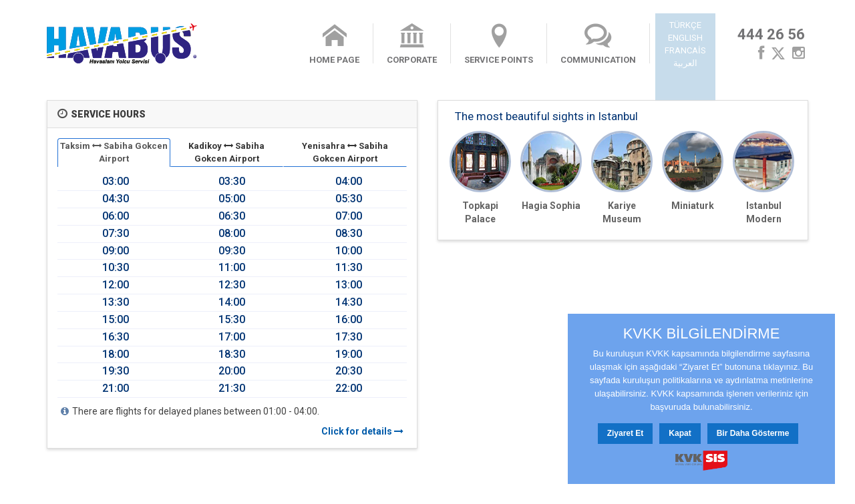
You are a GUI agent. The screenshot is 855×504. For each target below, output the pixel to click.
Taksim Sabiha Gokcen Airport (114, 152)
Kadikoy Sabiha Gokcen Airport (226, 152)
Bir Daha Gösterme (753, 433)
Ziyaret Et (626, 433)
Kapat (680, 433)
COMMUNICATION (598, 44)
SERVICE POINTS (499, 44)
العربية (685, 63)
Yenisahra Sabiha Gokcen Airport (345, 152)
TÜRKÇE (685, 25)
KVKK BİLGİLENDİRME (702, 334)
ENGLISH (685, 38)
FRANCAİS (685, 50)
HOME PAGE (334, 44)
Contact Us (198, 486)
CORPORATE (412, 44)
